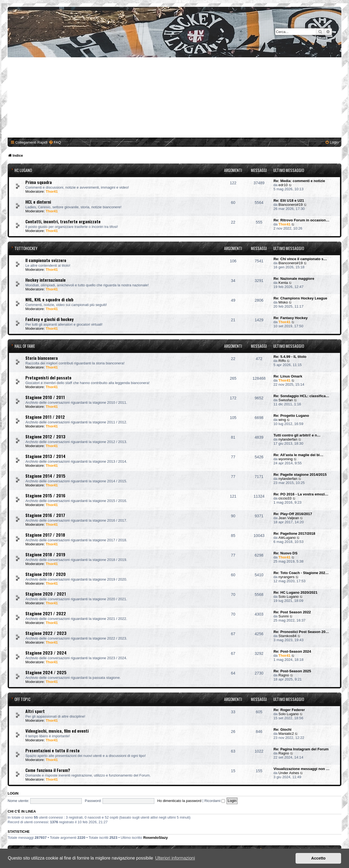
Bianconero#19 (291, 205)
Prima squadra (39, 182)
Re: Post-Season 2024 (292, 651)
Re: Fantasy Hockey (291, 318)
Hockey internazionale (46, 280)
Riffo (282, 361)
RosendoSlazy (155, 838)
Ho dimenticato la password (179, 801)
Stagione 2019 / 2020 (46, 574)
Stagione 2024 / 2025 (46, 672)
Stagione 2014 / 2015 (45, 476)
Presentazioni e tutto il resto (52, 750)
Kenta (283, 283)
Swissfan (286, 400)
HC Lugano (23, 170)
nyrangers (286, 577)
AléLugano (287, 538)
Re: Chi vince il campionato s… (300, 259)
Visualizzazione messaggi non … (302, 769)
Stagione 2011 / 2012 (45, 417)
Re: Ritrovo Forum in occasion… (301, 220)
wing (282, 420)
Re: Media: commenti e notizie (299, 181)
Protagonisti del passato (48, 377)
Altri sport (35, 711)
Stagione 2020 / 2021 (46, 594)
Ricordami (215, 801)
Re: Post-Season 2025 (292, 671)
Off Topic (22, 699)
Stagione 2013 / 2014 (45, 456)
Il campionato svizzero (46, 260)
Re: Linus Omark (288, 376)
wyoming (285, 459)
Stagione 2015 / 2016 (45, 495)
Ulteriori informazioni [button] (175, 858)
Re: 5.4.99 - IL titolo (290, 357)
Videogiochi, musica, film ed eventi (57, 731)
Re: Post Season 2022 (292, 612)
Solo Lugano (288, 597)
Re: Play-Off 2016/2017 (293, 514)
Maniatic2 (286, 734)
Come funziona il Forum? (48, 770)
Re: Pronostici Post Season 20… (301, 632)
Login (13, 793)
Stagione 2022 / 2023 (46, 633)
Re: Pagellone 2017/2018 (294, 533)
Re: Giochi (282, 729)
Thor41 (52, 191)
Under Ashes (289, 773)
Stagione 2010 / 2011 (45, 397)
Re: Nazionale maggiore (294, 279)
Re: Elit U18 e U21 (289, 200)
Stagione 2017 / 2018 (45, 535)
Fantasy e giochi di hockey (49, 319)
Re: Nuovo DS (285, 553)
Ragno (284, 675)
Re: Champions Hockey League (300, 298)
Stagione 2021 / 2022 (46, 613)
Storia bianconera (42, 358)
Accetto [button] (318, 858)
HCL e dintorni (38, 202)
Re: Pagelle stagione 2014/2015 (300, 475)
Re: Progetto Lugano (291, 416)
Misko (283, 302)
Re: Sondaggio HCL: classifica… (301, 396)
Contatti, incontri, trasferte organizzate (63, 221)
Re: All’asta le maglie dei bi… (298, 455)
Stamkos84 (287, 636)
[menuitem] (55, 142)
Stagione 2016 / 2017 (45, 515)
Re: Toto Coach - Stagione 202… (301, 573)
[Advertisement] (174, 98)
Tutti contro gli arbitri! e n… (297, 435)
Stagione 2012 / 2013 (45, 436)
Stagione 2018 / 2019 (45, 554)
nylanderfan (288, 439)
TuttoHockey (26, 248)
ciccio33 (285, 498)
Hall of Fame (25, 346)
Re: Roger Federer (289, 710)
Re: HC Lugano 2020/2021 (295, 592)
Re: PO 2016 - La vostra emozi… (301, 494)
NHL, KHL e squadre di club (49, 299)
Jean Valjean (289, 518)
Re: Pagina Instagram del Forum (301, 749)
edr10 (283, 185)
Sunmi (283, 616)
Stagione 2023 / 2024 (46, 653)
